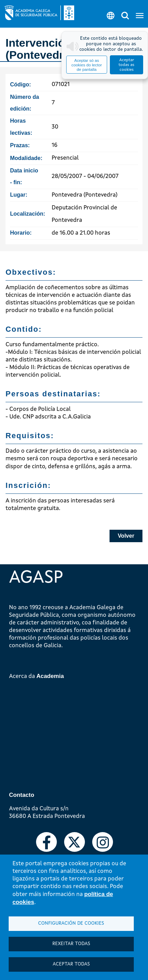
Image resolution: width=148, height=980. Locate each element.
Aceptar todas (71, 964)
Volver (126, 536)
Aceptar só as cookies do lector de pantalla (87, 65)
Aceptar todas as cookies (127, 65)
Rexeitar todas (71, 944)
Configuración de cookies (71, 924)
